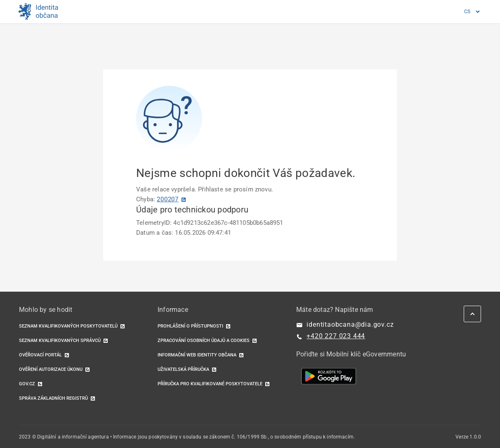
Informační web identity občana (197, 355)
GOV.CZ (27, 384)
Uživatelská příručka (183, 369)
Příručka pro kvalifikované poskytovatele (210, 384)
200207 (168, 199)
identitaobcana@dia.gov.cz (350, 324)
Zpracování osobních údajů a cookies (204, 341)
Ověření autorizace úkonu (51, 369)
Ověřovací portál (40, 355)
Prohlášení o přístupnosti (190, 326)
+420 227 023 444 (336, 336)
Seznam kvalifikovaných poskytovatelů (68, 326)
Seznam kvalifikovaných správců (60, 341)
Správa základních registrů (53, 398)
